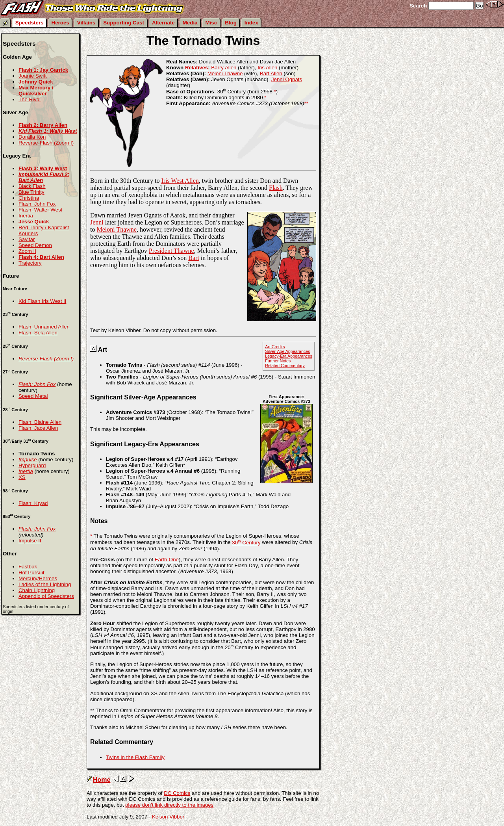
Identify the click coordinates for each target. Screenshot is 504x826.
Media (190, 23)
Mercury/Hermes (38, 578)
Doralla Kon (32, 137)
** (306, 103)
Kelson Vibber (168, 817)
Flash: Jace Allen (38, 428)
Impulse (28, 459)
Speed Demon (35, 245)
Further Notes (278, 361)
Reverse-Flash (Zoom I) (46, 143)
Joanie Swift (33, 76)
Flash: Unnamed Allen (44, 327)
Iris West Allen (180, 181)
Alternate (163, 23)
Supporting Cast (124, 23)
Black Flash (32, 186)
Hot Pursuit (31, 573)
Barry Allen (224, 68)
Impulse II (30, 541)
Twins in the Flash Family (135, 757)
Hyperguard (32, 465)
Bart (194, 258)
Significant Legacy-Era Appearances (145, 444)
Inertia (26, 216)
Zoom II (27, 251)
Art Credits (275, 347)
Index (251, 23)
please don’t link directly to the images (169, 805)
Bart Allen (271, 73)
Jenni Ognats (287, 79)
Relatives (196, 68)
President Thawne (171, 251)
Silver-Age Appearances (287, 351)
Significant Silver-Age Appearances (143, 397)
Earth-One (167, 560)
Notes (99, 521)
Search (418, 6)
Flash (276, 188)
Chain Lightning (37, 590)
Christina (29, 198)
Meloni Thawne (225, 73)
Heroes (60, 23)
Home (98, 780)
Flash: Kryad (33, 503)
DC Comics (177, 793)
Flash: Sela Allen (38, 333)
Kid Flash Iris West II (42, 301)
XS (22, 477)
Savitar (27, 239)
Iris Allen (267, 68)
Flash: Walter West (40, 210)
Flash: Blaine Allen (40, 422)
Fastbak (28, 567)
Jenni (97, 222)
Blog (231, 23)
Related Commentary (285, 366)
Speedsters (30, 23)
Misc (211, 23)
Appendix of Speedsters (46, 596)
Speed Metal (33, 396)
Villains (86, 23)
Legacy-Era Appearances (289, 356)
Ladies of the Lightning (45, 584)
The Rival (30, 99)
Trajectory (30, 263)
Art (103, 350)
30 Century (246, 543)
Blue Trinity (31, 192)
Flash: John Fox (37, 204)
